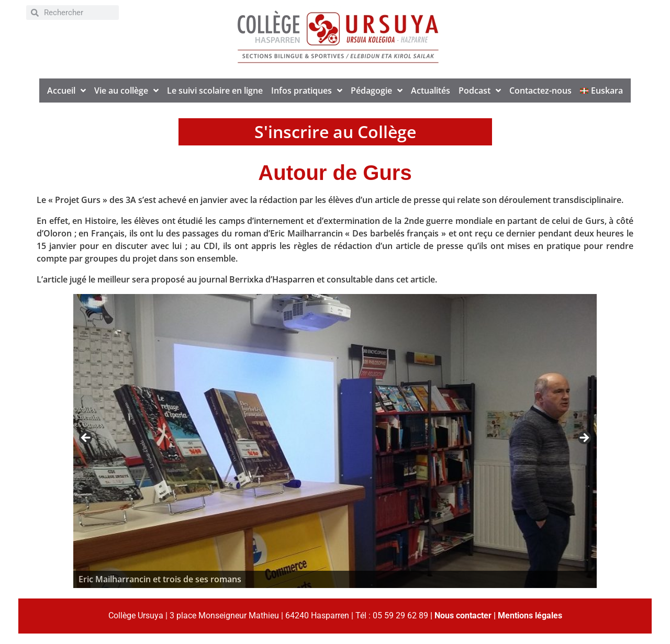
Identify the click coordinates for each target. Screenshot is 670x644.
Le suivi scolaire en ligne (215, 91)
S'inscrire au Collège (335, 132)
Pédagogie (377, 91)
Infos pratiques (307, 91)
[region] (335, 441)
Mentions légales (530, 615)
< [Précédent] (86, 438)
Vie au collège (126, 91)
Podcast (480, 91)
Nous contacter (463, 615)
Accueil (66, 91)
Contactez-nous (540, 91)
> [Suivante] (584, 438)
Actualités (431, 91)
